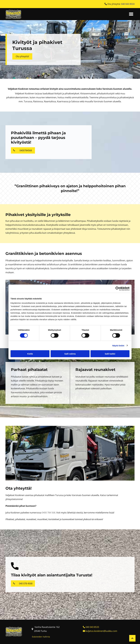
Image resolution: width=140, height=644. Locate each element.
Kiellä (30, 354)
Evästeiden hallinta (41, 637)
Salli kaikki (110, 354)
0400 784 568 (49, 513)
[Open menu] (131, 14)
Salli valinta (70, 354)
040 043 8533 (92, 627)
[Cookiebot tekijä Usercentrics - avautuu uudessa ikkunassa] (118, 289)
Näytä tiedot (118, 345)
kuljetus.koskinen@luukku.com (101, 631)
